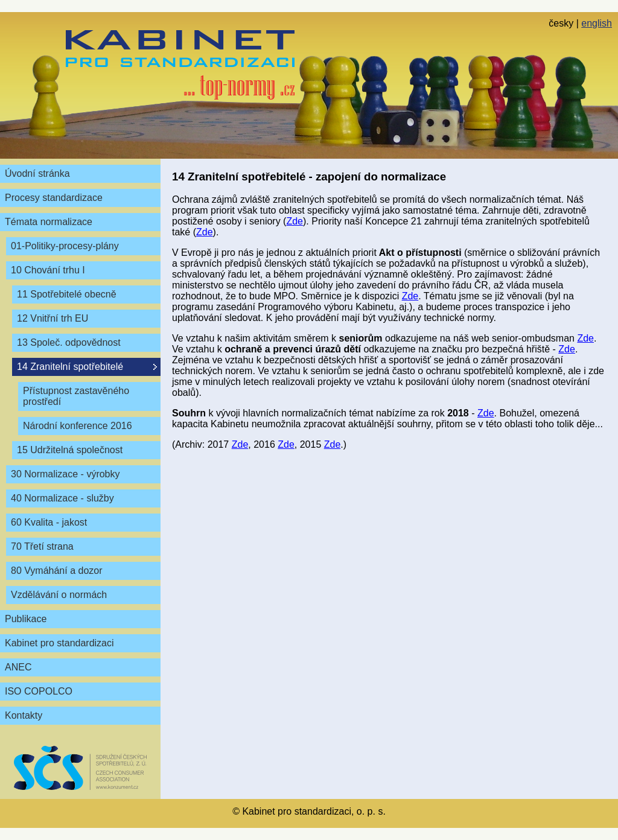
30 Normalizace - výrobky (65, 474)
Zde (295, 221)
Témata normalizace (49, 222)
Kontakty (24, 715)
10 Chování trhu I (48, 270)
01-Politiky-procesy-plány (65, 246)
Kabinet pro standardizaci (59, 643)
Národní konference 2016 (78, 426)
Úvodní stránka (37, 173)
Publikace (26, 619)
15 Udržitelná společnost (70, 450)
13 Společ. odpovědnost (69, 342)
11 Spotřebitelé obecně (67, 294)
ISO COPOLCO (39, 691)
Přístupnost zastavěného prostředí (76, 396)
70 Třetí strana (42, 546)
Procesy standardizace (54, 198)
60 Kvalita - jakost (49, 522)
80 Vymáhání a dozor (57, 571)
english (597, 23)
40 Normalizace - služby (62, 498)
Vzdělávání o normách (59, 595)
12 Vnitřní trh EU (53, 318)
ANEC (18, 667)
